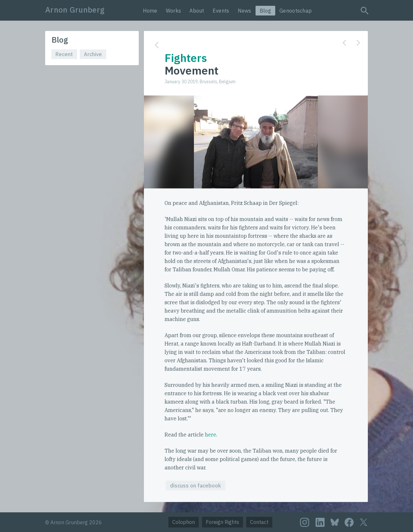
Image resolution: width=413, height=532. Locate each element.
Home (150, 11)
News (245, 11)
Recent (64, 54)
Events (221, 11)
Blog (265, 11)
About (197, 11)
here (211, 435)
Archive (93, 54)
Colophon (184, 522)
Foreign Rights (222, 522)
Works (174, 11)
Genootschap (296, 11)
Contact (259, 522)
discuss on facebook (196, 486)
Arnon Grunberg (75, 10)
